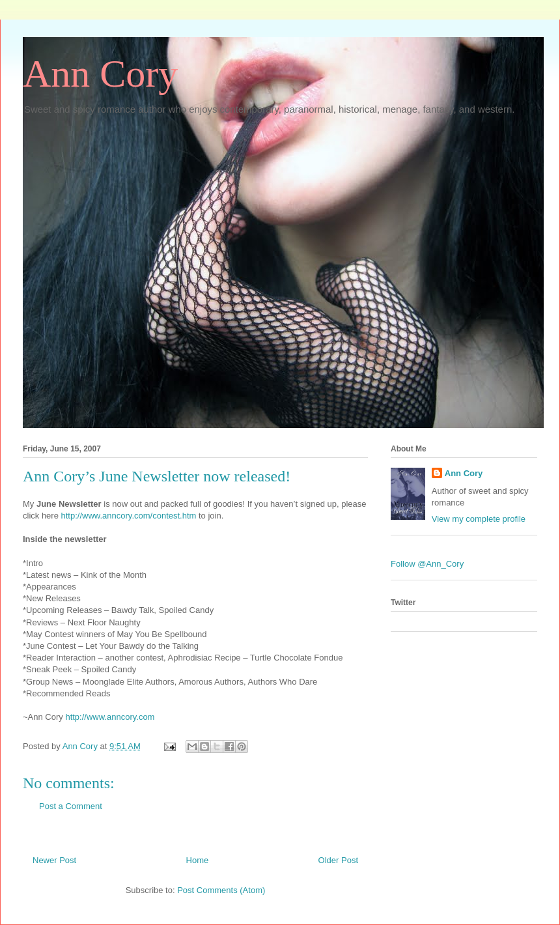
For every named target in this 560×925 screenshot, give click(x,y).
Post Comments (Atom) (221, 890)
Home (198, 860)
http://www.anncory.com (110, 717)
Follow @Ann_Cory (427, 564)
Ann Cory (100, 74)
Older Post (338, 860)
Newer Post (54, 860)
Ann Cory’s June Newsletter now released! (157, 476)
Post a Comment (71, 806)
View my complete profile (479, 519)
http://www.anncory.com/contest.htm (129, 516)
